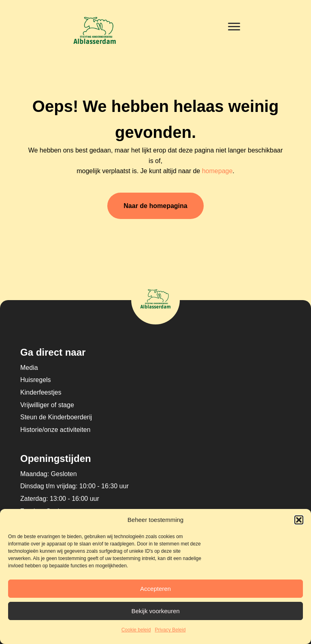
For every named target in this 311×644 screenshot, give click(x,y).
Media (29, 368)
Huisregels (36, 380)
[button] (299, 520)
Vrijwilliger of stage (47, 405)
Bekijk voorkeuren (155, 611)
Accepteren (155, 589)
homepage (217, 171)
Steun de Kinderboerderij (56, 417)
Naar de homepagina (155, 206)
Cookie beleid (136, 630)
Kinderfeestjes (41, 392)
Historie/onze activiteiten (55, 430)
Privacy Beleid (170, 630)
